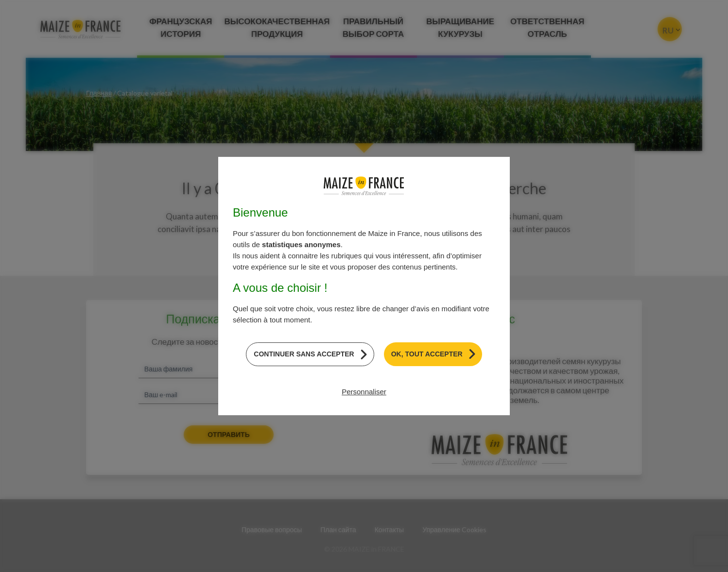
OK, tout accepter (427, 354)
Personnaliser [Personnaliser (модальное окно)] (364, 392)
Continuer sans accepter (304, 354)
